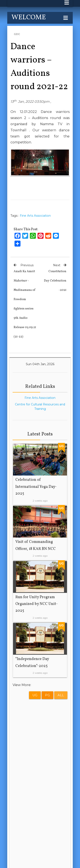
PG (47, 695)
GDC (17, 34)
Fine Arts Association (35, 216)
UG (35, 695)
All (61, 695)
